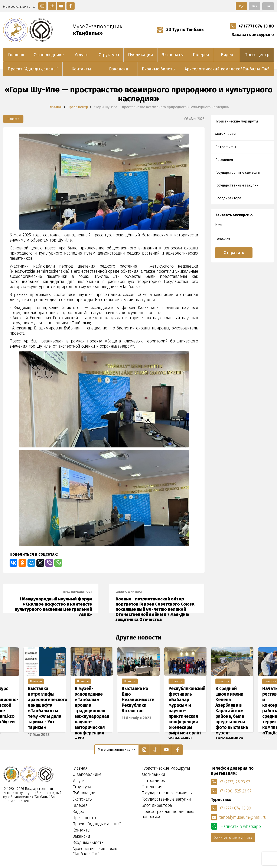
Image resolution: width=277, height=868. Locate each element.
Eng (268, 6)
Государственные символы (237, 173)
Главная (16, 55)
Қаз (255, 6)
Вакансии (119, 69)
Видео (227, 55)
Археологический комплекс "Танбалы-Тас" (227, 69)
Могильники (225, 134)
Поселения (224, 160)
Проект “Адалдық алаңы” (33, 69)
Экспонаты (173, 55)
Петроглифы (226, 147)
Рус (241, 6)
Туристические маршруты (237, 121)
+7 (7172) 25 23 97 (231, 782)
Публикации (141, 55)
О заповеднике (49, 55)
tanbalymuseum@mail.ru (239, 817)
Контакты (81, 69)
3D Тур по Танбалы (181, 29)
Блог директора (228, 198)
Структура (109, 55)
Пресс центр (257, 55)
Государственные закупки (237, 185)
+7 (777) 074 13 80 (252, 26)
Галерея (201, 55)
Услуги (81, 55)
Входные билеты (159, 69)
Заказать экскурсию (253, 35)
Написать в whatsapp (236, 826)
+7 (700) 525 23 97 (231, 791)
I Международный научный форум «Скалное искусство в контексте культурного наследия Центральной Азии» (51, 601)
